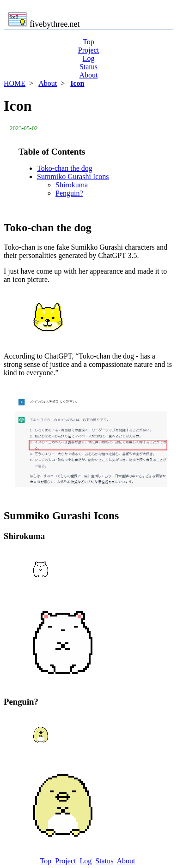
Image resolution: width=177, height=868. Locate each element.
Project (88, 50)
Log (89, 58)
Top (88, 42)
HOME (15, 83)
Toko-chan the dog (65, 168)
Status (88, 67)
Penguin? (69, 193)
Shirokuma (72, 185)
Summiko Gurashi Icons (73, 177)
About (89, 75)
